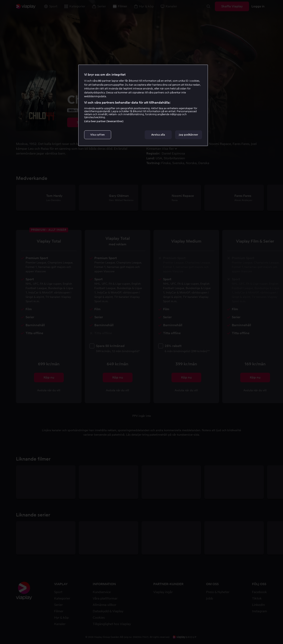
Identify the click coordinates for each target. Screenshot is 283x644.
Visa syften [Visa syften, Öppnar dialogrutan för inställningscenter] (98, 135)
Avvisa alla (158, 135)
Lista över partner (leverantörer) (104, 121)
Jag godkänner (188, 135)
